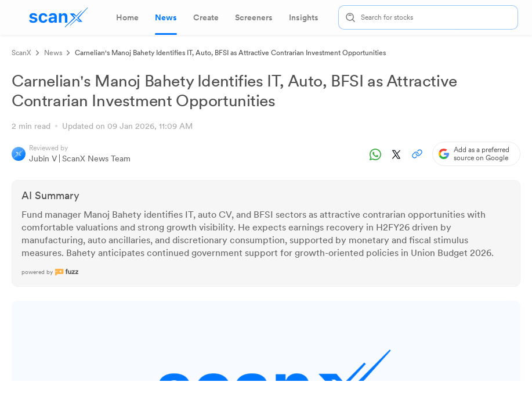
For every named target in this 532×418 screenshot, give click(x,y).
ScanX (21, 53)
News (53, 53)
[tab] (127, 17)
